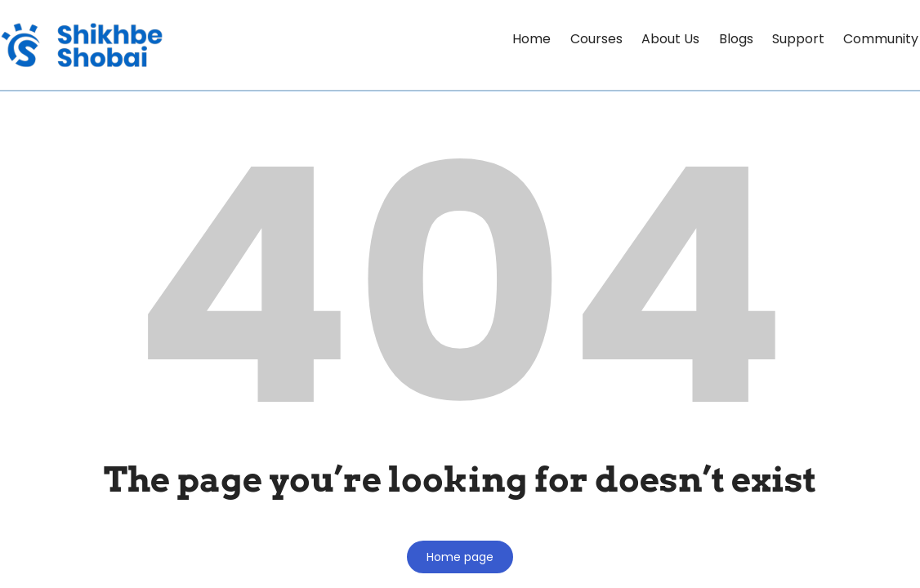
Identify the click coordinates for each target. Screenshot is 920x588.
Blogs (722, 39)
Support (790, 39)
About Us (652, 39)
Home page (460, 557)
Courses (572, 39)
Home (502, 39)
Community (878, 39)
